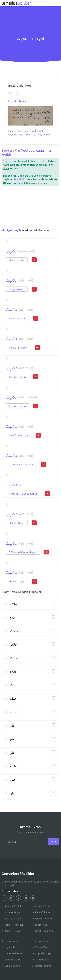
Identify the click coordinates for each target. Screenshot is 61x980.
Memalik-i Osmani (12, 953)
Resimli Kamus (41, 941)
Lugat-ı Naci (17, 101)
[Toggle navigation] (55, 3)
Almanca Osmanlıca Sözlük (23, 494)
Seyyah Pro (9, 161)
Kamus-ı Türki (17, 260)
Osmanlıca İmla (42, 966)
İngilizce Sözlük (18, 377)
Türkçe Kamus (41, 947)
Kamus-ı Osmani (18, 318)
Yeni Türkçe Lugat (19, 435)
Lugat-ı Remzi (10, 947)
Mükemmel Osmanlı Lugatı (23, 552)
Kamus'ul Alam (41, 912)
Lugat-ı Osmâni (11, 966)
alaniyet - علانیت (12, 230)
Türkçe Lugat (41, 960)
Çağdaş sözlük (42, 135)
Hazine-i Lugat (17, 581)
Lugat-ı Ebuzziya (43, 931)
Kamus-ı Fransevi (18, 348)
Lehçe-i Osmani (42, 919)
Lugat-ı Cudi (17, 523)
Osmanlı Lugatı (11, 960)
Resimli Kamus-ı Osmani (22, 465)
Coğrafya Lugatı (42, 953)
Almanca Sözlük (12, 906)
